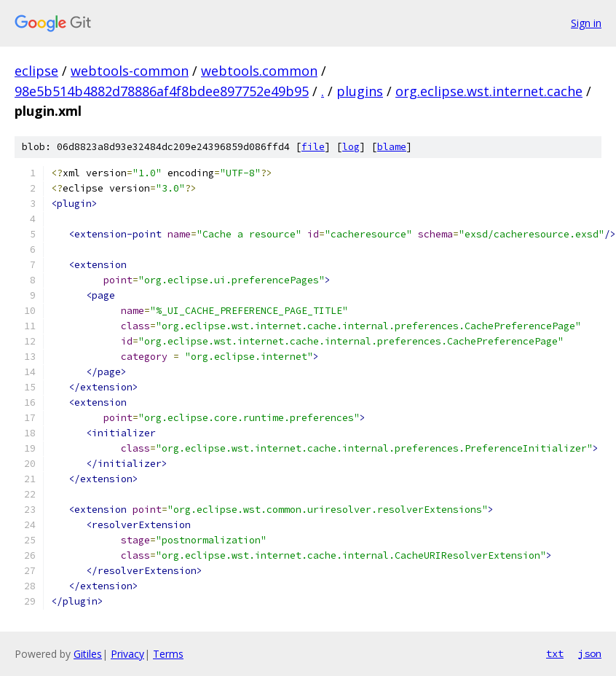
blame (392, 147)
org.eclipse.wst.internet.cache (489, 91)
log (351, 147)
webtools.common (259, 71)
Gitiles (88, 654)
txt (555, 653)
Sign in (586, 23)
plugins (360, 91)
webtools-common (130, 71)
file (313, 147)
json (590, 653)
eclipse (36, 71)
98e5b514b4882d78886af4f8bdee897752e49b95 (162, 91)
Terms (168, 654)
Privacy (127, 654)
